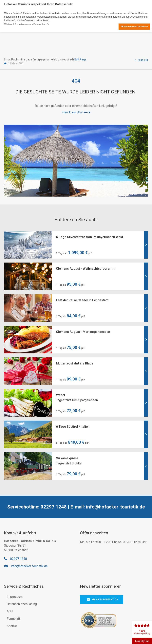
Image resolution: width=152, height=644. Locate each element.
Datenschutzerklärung (22, 604)
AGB (10, 611)
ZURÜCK (141, 60)
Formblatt (13, 619)
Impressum (15, 597)
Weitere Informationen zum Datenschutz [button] (27, 24)
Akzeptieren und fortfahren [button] (134, 26)
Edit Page (80, 59)
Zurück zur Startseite (76, 112)
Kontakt (12, 626)
